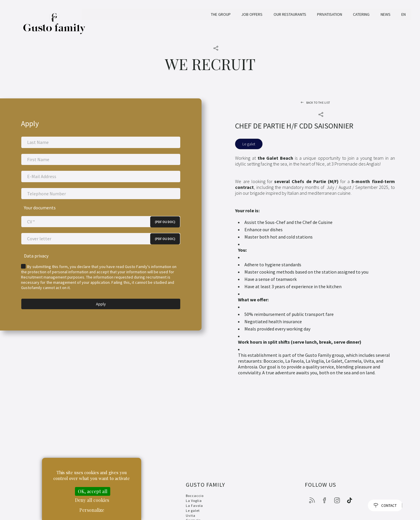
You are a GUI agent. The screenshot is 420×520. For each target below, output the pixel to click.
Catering (361, 14)
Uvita (190, 513)
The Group (220, 14)
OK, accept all (93, 491)
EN (404, 14)
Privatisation (330, 14)
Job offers (252, 14)
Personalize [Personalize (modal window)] (92, 510)
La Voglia (193, 498)
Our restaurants (290, 14)
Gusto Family (54, 27)
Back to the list (318, 103)
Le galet (192, 508)
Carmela (193, 517)
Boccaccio (194, 493)
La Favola (194, 503)
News (386, 14)
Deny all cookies (92, 500)
